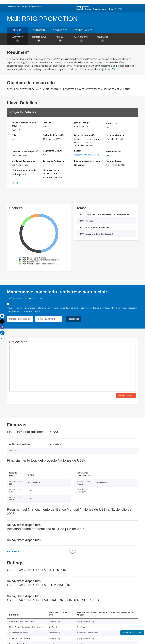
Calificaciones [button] (81, 40)
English (88, 9)
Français (97, 9)
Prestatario (112, 123)
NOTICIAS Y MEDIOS (83, 30)
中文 (120, 9)
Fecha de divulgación (54, 135)
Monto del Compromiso (24, 161)
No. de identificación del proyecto (24, 124)
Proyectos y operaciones (32, 6)
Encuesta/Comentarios (132, 633)
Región (78, 151)
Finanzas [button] (60, 40)
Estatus (47, 123)
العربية (105, 9)
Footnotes (12, 551)
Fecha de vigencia (115, 135)
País (14, 135)
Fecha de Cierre (113, 161)
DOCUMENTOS (60, 30)
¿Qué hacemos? (14, 6)
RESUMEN (18, 30)
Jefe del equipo (82, 123)
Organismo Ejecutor (53, 151)
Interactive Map (126, 395)
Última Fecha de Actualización (51, 172)
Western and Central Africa (86, 155)
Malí (14, 139)
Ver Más (113, 69)
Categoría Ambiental (54, 161)
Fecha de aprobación (85, 135)
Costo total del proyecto (25, 151)
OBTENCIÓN (39, 30)
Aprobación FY (113, 151)
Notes (15, 183)
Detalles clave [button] (39, 40)
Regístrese (74, 319)
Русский (113, 9)
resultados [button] (103, 40)
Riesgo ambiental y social (87, 161)
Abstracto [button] (18, 40)
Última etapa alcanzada (24, 170)
